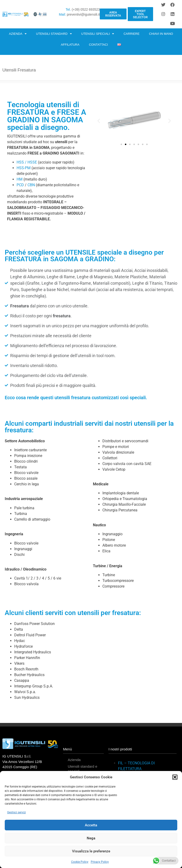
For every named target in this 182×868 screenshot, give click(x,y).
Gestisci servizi (16, 812)
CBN (31, 185)
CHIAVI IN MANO (161, 34)
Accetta (91, 825)
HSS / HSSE (27, 162)
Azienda (74, 760)
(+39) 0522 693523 (86, 9)
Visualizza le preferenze (91, 851)
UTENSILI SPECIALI (98, 34)
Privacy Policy (100, 862)
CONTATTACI (98, 45)
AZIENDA (18, 34)
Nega (91, 838)
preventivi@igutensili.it (83, 14)
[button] (175, 777)
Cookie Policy (80, 862)
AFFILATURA (70, 45)
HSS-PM (24, 168)
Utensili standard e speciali (82, 769)
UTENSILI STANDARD (54, 34)
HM (20, 179)
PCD (20, 185)
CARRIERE (131, 34)
